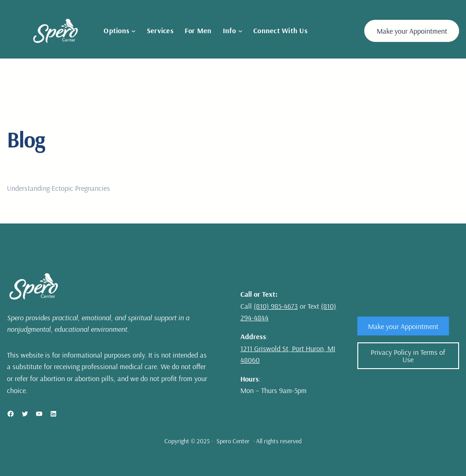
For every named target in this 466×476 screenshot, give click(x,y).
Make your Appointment (412, 31)
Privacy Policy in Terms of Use (408, 356)
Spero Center (233, 441)
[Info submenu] (240, 31)
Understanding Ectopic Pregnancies (58, 188)
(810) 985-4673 (276, 306)
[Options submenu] (134, 31)
